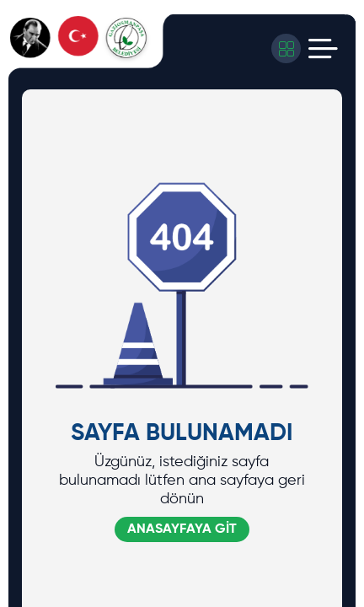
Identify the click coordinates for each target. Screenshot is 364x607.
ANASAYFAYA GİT (182, 529)
